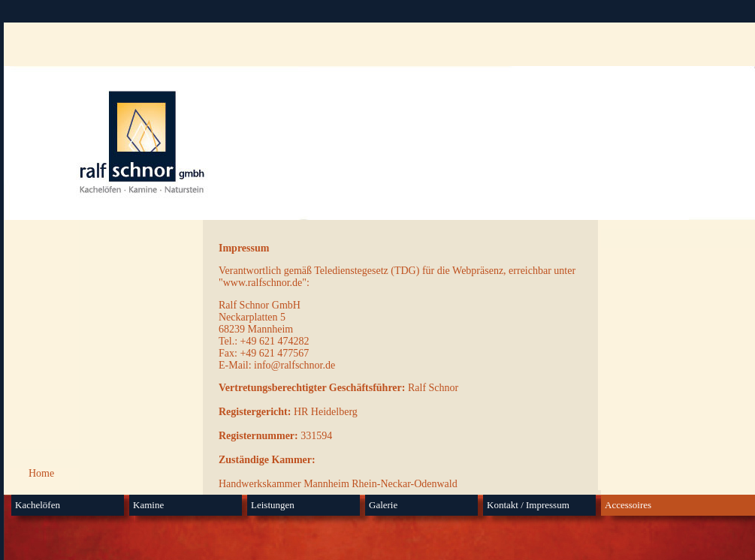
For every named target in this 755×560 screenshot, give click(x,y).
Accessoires (628, 505)
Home (41, 473)
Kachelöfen (38, 505)
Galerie (383, 505)
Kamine (148, 505)
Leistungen (273, 505)
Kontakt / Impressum (528, 505)
